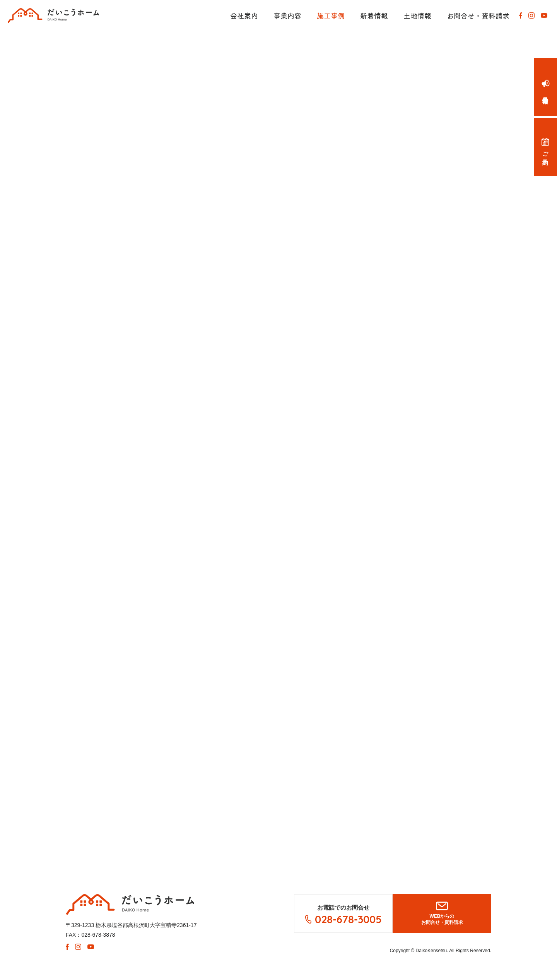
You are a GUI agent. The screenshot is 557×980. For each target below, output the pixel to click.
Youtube (544, 16)
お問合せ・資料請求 (478, 15)
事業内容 (287, 15)
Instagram (531, 15)
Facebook (521, 15)
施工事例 (331, 15)
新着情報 (374, 15)
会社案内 (244, 15)
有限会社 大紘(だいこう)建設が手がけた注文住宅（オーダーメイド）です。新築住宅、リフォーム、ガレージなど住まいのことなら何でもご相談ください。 (53, 15)
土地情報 (417, 15)
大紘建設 (130, 904)
